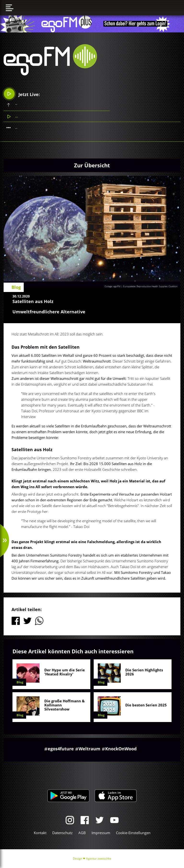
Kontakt (40, 833)
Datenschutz (62, 833)
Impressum (101, 833)
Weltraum (89, 749)
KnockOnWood (121, 749)
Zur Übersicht (92, 165)
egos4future (61, 749)
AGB (82, 833)
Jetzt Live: (22, 94)
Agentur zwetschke (99, 859)
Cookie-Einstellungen (133, 833)
